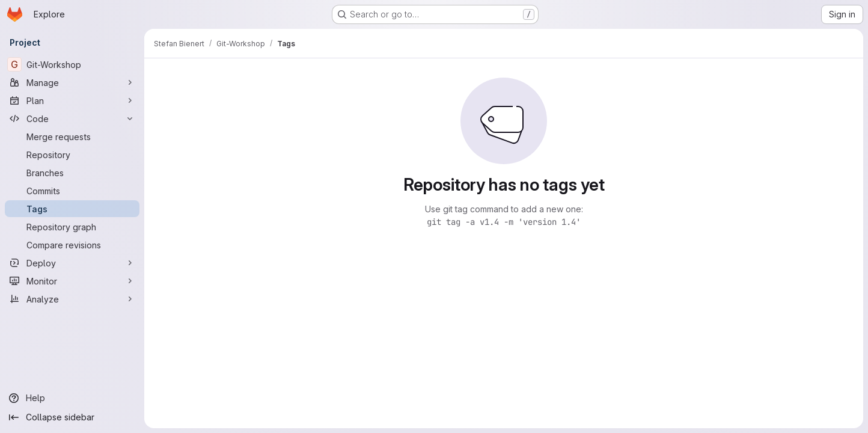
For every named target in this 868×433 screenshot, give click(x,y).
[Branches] (72, 173)
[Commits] (72, 191)
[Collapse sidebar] (72, 417)
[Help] (72, 398)
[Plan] (72, 100)
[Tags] (72, 209)
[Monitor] (72, 281)
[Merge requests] (72, 137)
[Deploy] (72, 263)
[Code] (72, 118)
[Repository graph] (72, 227)
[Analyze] (72, 299)
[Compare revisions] (72, 245)
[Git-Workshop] (72, 64)
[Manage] (72, 82)
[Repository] (72, 155)
